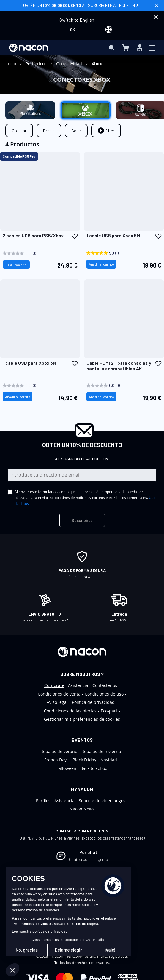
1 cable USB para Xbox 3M (29, 363)
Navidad (109, 760)
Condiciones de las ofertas (70, 711)
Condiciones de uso (104, 694)
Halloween (66, 768)
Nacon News (82, 809)
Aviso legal (57, 702)
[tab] (106, 131)
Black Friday (84, 760)
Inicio (11, 64)
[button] (75, 236)
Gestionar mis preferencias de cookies (82, 719)
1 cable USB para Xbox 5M (113, 235)
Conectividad (70, 64)
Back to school (94, 768)
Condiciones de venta (59, 694)
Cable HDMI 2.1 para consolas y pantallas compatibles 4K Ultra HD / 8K (119, 366)
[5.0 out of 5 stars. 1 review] (118, 253)
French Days (56, 760)
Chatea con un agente (88, 859)
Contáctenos (105, 685)
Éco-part (109, 711)
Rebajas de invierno (101, 751)
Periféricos (37, 64)
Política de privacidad (93, 702)
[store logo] (29, 48)
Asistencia (78, 685)
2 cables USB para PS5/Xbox (33, 235)
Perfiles (43, 801)
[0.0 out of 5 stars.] (34, 254)
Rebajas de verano (59, 751)
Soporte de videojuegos (102, 801)
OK (72, 29)
